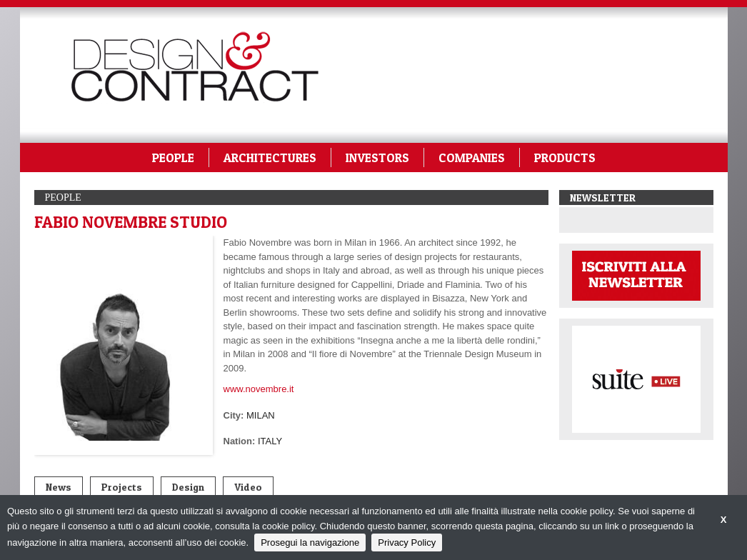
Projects (122, 487)
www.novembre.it (259, 389)
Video (248, 487)
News (59, 487)
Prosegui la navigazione (310, 542)
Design (188, 487)
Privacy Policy (407, 542)
